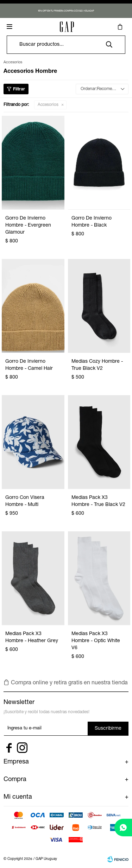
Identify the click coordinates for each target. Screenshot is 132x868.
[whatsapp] (123, 828)
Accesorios (48, 105)
